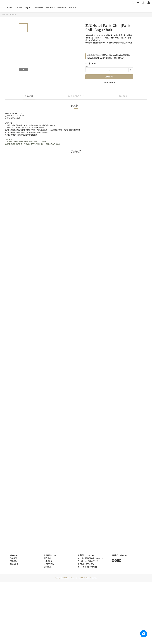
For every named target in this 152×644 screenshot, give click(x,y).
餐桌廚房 (62, 7)
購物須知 (47, 558)
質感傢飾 (39, 7)
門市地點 (13, 561)
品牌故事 (13, 558)
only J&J (28, 7)
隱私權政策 (14, 564)
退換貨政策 (48, 561)
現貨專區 (18, 7)
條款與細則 (48, 567)
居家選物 (51, 7)
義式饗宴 (73, 7)
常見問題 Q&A (49, 564)
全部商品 (5, 14)
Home (10, 7)
